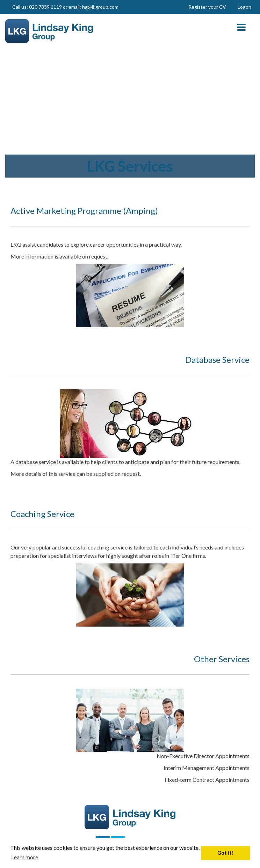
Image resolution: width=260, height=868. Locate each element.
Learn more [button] (25, 857)
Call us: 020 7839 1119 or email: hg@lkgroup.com (65, 7)
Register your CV (207, 7)
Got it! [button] (226, 853)
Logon (244, 7)
